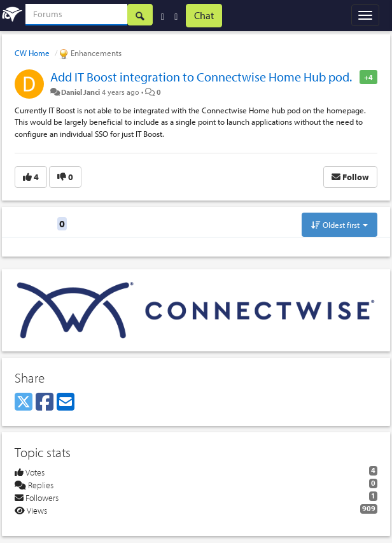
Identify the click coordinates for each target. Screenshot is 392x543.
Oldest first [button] (339, 225)
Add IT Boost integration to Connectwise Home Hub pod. (201, 77)
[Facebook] (45, 402)
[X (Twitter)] (24, 402)
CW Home (32, 53)
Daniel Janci (80, 92)
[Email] (66, 402)
